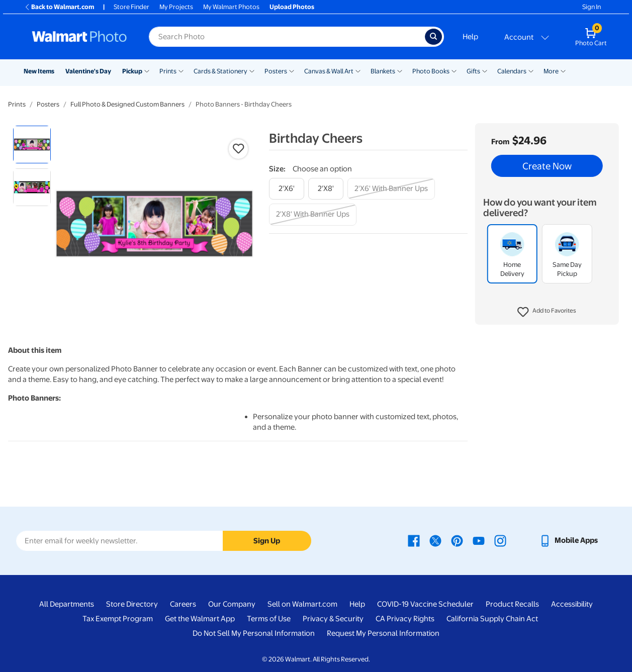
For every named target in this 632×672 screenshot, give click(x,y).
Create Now (547, 166)
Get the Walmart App (200, 619)
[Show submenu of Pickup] (147, 70)
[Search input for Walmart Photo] (287, 37)
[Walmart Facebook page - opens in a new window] (414, 540)
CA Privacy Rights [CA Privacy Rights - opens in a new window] (405, 619)
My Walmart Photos (231, 7)
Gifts (473, 71)
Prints (168, 71)
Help (470, 37)
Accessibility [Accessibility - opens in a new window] (572, 604)
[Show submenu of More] (563, 70)
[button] (547, 312)
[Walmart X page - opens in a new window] (435, 540)
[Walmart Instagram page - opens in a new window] (500, 540)
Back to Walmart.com (59, 7)
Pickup (132, 71)
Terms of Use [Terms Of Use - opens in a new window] (269, 619)
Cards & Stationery (220, 71)
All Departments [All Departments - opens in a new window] (67, 604)
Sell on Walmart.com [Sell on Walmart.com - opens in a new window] (302, 604)
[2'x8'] (326, 189)
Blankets (383, 71)
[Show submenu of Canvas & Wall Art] (358, 70)
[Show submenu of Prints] (181, 70)
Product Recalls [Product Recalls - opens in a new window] (512, 604)
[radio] (32, 145)
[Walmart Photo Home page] (79, 37)
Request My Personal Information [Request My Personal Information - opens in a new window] (383, 633)
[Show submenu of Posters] (292, 70)
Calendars (512, 71)
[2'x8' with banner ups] (313, 214)
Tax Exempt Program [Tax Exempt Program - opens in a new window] (118, 619)
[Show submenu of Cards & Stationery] (252, 70)
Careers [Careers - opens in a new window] (183, 604)
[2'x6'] (287, 189)
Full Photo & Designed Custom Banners (127, 104)
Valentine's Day (88, 71)
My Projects (176, 7)
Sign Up (267, 541)
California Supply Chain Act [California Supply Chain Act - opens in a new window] (492, 619)
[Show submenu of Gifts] (485, 70)
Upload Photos (292, 7)
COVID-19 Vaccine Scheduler (425, 604)
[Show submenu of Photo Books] (454, 70)
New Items (39, 71)
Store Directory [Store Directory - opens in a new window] (132, 604)
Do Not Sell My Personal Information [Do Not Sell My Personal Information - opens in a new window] (254, 633)
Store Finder (131, 7)
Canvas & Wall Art (329, 71)
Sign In (592, 7)
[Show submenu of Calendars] (531, 70)
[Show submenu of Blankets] (400, 70)
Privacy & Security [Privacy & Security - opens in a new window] (333, 619)
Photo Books (431, 71)
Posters (276, 71)
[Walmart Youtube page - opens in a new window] (479, 540)
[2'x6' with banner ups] (391, 189)
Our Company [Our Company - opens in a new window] (232, 604)
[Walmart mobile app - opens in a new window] (568, 540)
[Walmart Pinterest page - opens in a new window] (457, 540)
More (551, 71)
